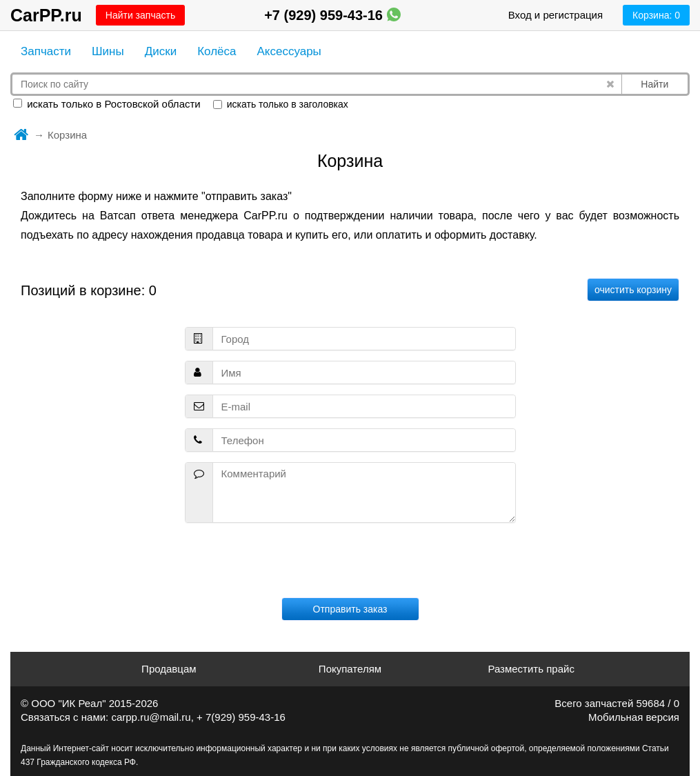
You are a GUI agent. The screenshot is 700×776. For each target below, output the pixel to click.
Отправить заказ (350, 609)
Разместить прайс (531, 669)
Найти (654, 84)
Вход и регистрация (556, 15)
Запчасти (46, 51)
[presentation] (350, 560)
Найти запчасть (140, 15)
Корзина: (656, 15)
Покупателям (350, 669)
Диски (161, 51)
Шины (108, 51)
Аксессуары (289, 51)
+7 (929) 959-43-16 (332, 15)
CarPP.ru (46, 15)
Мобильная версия (634, 717)
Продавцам (169, 669)
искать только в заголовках (281, 104)
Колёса (217, 51)
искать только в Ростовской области (107, 104)
